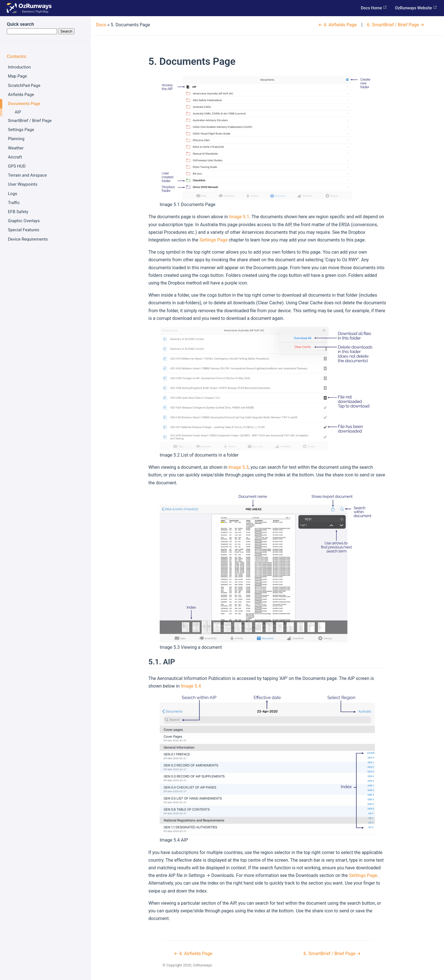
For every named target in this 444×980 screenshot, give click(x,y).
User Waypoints (23, 184)
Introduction (19, 67)
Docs (101, 25)
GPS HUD (17, 166)
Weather (16, 148)
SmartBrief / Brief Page (30, 121)
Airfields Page (21, 95)
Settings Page (21, 130)
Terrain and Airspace (27, 175)
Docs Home (374, 8)
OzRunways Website (416, 8)
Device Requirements (28, 239)
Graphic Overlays (24, 221)
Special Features (24, 230)
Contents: (17, 56)
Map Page (17, 76)
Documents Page (24, 104)
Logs (13, 194)
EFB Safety (18, 212)
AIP (18, 112)
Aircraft (15, 157)
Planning (16, 139)
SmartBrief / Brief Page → (396, 25)
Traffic (14, 203)
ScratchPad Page (24, 85)
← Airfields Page (338, 25)
